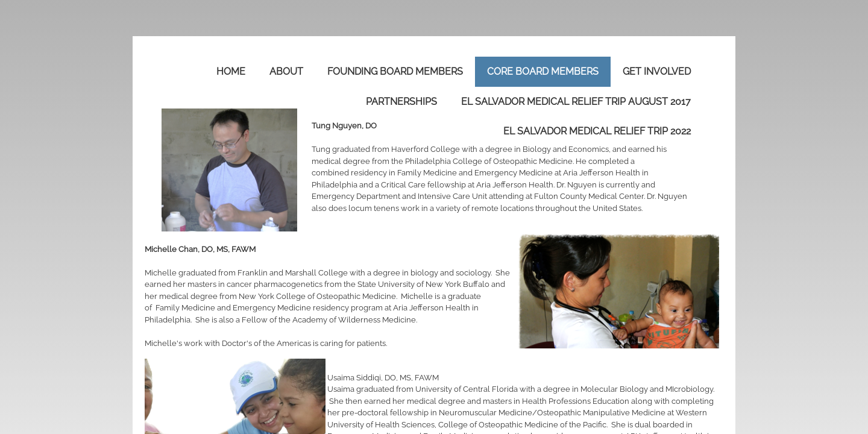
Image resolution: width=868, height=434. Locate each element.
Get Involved (657, 71)
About (286, 71)
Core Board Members (543, 71)
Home (231, 71)
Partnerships (401, 102)
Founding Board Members (395, 71)
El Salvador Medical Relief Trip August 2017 (576, 102)
